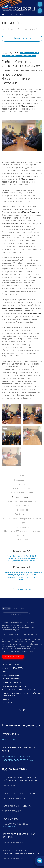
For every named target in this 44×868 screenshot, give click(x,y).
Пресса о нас (22, 510)
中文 (23, 608)
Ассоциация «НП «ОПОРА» (12, 668)
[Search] (16, 615)
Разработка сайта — (14, 710)
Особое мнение (22, 514)
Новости (11, 29)
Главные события (22, 480)
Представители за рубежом (18, 760)
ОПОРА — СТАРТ (22, 540)
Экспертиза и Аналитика (11, 682)
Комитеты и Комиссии (11, 675)
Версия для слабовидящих (13, 14)
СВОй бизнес (22, 536)
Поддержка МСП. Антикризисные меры (22, 531)
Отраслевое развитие (26, 29)
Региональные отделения (16, 757)
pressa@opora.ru (8, 826)
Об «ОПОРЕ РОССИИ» (11, 665)
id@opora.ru (8, 740)
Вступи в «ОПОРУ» (13, 657)
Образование (7, 703)
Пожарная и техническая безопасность (19, 56)
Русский (6, 608)
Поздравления (22, 527)
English (15, 608)
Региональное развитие (22, 493)
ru (40, 11)
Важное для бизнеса (22, 489)
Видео (22, 523)
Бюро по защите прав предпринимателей (22, 518)
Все (22, 476)
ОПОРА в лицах (22, 506)
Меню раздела (23, 38)
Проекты (5, 699)
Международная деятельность (22, 501)
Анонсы (22, 484)
